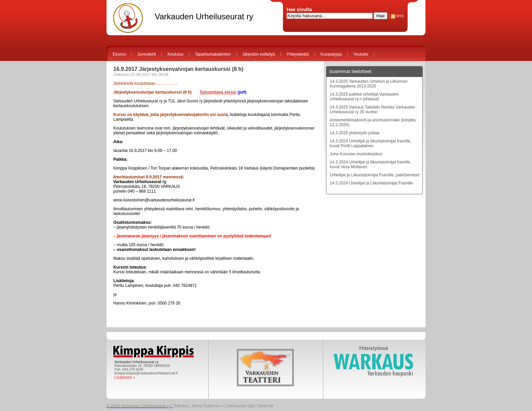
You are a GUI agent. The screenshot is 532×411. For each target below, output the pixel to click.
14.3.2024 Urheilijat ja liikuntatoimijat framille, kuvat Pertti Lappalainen (370, 143)
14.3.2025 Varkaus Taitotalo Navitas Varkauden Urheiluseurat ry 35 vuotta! (373, 110)
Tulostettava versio (218, 92)
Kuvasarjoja (331, 54)
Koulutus (176, 54)
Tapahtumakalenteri (213, 54)
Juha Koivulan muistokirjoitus (356, 154)
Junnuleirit (147, 54)
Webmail (265, 406)
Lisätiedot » (125, 377)
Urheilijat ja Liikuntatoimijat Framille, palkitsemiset (375, 175)
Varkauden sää (241, 406)
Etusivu (119, 54)
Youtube (361, 54)
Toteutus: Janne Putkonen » (199, 406)
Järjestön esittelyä (259, 54)
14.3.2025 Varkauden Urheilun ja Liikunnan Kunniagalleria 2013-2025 (369, 84)
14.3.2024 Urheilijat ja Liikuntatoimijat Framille (371, 183)
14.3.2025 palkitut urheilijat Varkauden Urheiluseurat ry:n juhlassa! (364, 97)
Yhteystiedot (298, 54)
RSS (397, 16)
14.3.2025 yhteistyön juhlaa (355, 133)
